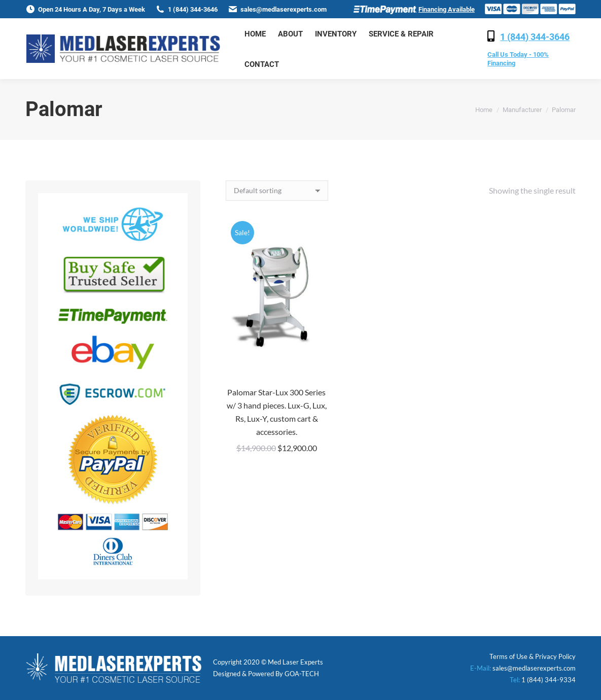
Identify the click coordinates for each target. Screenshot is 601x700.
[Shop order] (277, 191)
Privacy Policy (555, 656)
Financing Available (447, 9)
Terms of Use (508, 656)
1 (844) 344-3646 (535, 37)
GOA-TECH (302, 674)
